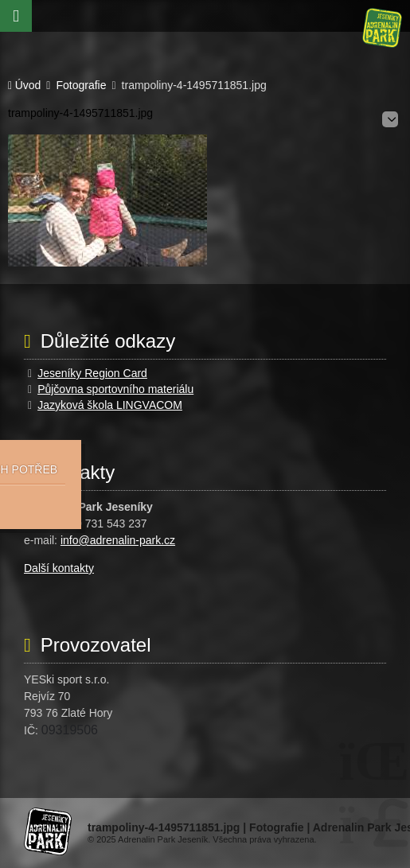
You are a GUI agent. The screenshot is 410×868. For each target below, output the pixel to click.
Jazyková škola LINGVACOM (110, 405)
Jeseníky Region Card (92, 373)
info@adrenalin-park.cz (118, 540)
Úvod (382, 28)
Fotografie (81, 86)
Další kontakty (59, 568)
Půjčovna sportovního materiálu (115, 389)
